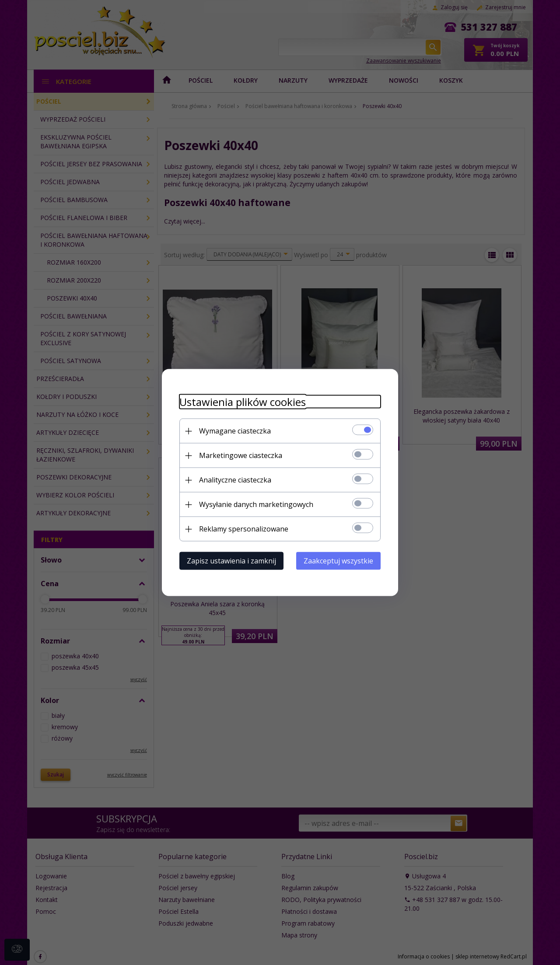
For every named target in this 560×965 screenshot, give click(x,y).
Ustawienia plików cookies (243, 402)
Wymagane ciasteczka (235, 431)
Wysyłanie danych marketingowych (256, 504)
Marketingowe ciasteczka (241, 455)
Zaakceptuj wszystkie (338, 561)
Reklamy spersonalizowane (244, 529)
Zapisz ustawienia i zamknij (231, 561)
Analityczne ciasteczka (235, 480)
